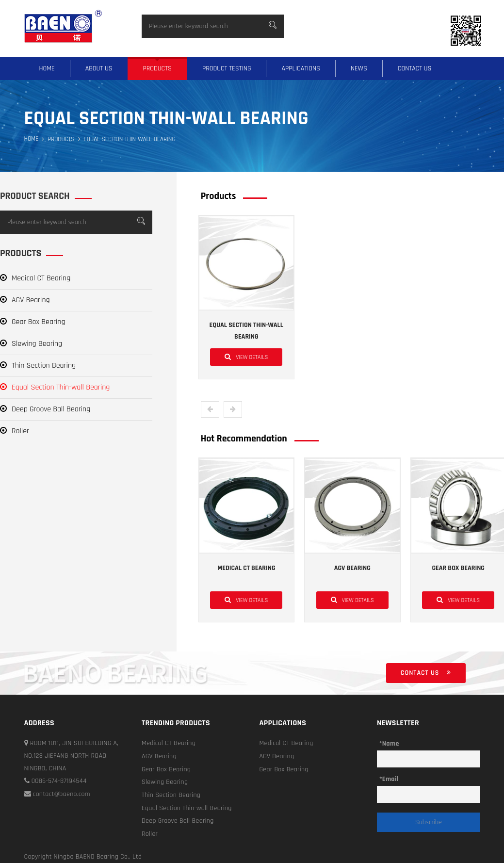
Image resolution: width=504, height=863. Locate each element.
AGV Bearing (25, 300)
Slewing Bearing (31, 344)
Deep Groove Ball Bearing (45, 409)
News (359, 68)
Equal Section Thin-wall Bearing (55, 387)
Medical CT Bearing (35, 278)
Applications (301, 68)
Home (47, 68)
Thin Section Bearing (38, 366)
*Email (389, 779)
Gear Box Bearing (33, 322)
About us (99, 68)
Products (157, 68)
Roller (15, 431)
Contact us (415, 68)
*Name (389, 744)
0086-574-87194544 (56, 781)
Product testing (227, 68)
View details (246, 357)
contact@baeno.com (57, 794)
